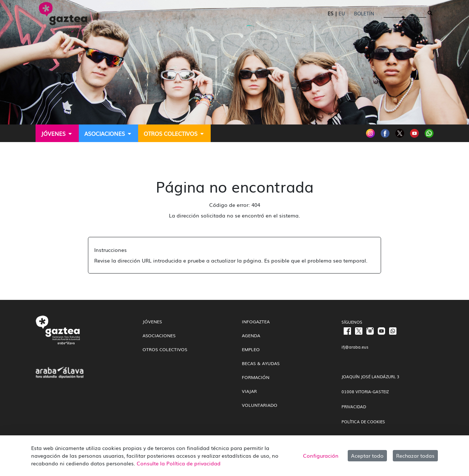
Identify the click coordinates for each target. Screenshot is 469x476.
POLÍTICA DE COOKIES (363, 421)
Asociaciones (159, 335)
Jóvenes (152, 321)
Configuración (321, 455)
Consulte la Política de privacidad (179, 463)
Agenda (251, 335)
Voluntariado (260, 405)
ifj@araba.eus (355, 347)
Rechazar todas (415, 455)
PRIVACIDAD (354, 406)
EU (342, 13)
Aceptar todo (367, 455)
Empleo (251, 349)
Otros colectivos (165, 349)
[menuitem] (57, 133)
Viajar (249, 391)
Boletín (364, 13)
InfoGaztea (256, 321)
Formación (256, 377)
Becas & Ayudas (261, 363)
